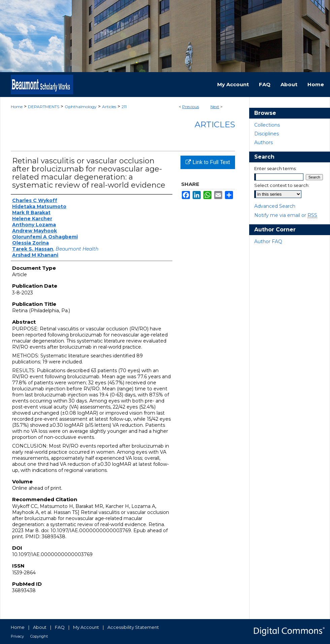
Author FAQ (268, 241)
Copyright (39, 636)
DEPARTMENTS (44, 107)
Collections (267, 125)
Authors (263, 142)
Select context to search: (282, 185)
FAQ (60, 627)
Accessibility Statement (133, 627)
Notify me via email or (286, 215)
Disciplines (267, 134)
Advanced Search (275, 206)
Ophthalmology (81, 107)
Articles (109, 107)
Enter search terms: (275, 168)
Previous (191, 107)
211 (124, 107)
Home (17, 107)
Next (215, 107)
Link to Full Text (208, 162)
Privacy (17, 636)
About (40, 627)
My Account (86, 627)
